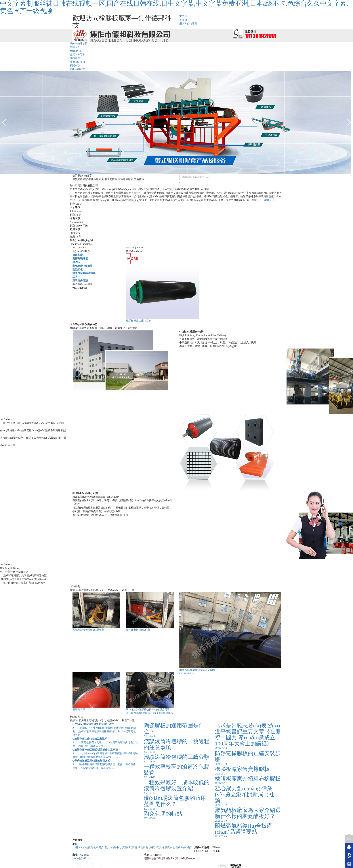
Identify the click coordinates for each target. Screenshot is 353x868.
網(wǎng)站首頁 (79, 44)
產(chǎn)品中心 (78, 51)
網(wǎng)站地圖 (188, 23)
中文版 (183, 16)
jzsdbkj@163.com (82, 858)
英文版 (183, 20)
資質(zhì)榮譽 (77, 55)
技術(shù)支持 (78, 62)
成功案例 (75, 58)
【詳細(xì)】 (268, 200)
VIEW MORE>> (185, 674)
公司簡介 (75, 47)
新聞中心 (75, 65)
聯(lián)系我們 (78, 69)
